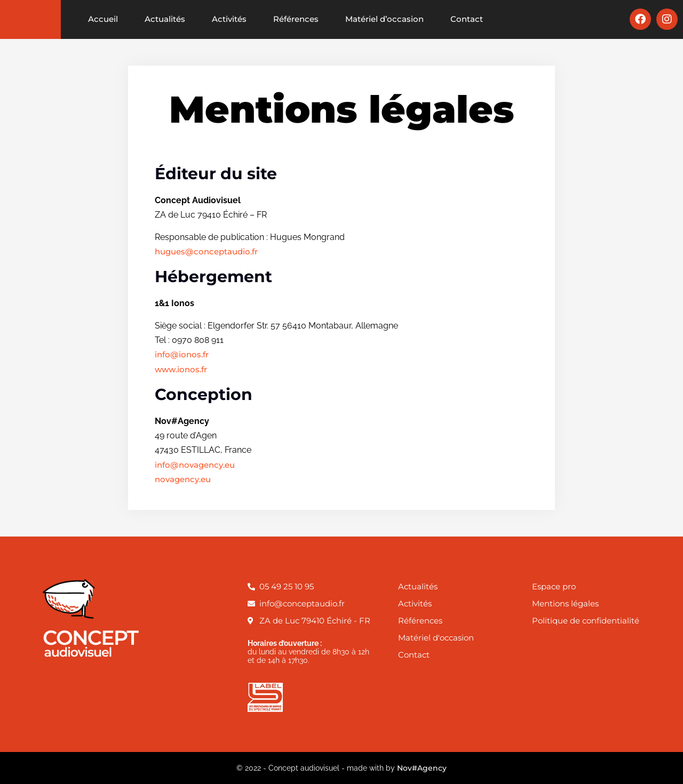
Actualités (165, 19)
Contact (467, 19)
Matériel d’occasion (384, 19)
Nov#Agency (422, 768)
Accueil (103, 19)
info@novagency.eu (195, 465)
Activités (229, 19)
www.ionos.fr (181, 369)
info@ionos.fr (182, 354)
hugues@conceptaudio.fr (206, 251)
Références (296, 19)
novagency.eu (183, 479)
